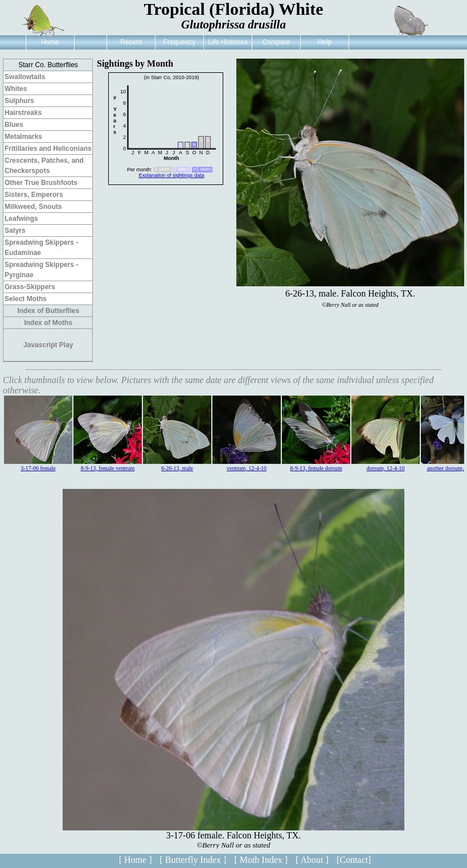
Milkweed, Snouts (33, 207)
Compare (276, 42)
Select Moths (26, 299)
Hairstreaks (23, 113)
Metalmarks (23, 137)
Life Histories (228, 42)
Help (325, 42)
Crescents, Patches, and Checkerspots (44, 166)
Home (50, 42)
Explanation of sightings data (171, 175)
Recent (131, 42)
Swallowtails (25, 77)
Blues (14, 125)
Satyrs (15, 231)
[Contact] (354, 860)
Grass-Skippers (30, 287)
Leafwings (21, 219)
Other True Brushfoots (41, 183)
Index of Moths (48, 323)
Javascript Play (48, 345)
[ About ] (312, 860)
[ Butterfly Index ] (193, 860)
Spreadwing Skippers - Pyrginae (41, 270)
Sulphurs (19, 101)
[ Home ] (136, 860)
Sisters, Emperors (34, 195)
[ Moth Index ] (261, 860)
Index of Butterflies (48, 311)
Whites (16, 89)
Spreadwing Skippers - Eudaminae (41, 248)
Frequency (180, 42)
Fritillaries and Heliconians (48, 149)
